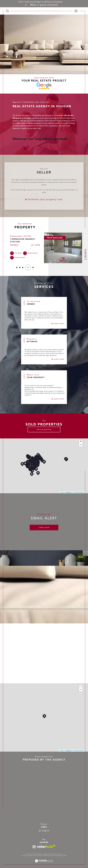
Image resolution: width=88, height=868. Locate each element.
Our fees (24, 853)
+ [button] (81, 439)
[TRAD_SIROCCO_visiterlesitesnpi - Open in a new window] (34, 845)
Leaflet (62, 490)
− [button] (81, 443)
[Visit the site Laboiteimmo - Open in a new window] (44, 861)
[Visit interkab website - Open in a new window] (46, 844)
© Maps (68, 490)
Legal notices (37, 853)
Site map (30, 853)
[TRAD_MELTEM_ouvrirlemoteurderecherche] (7, 11)
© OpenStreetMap (78, 490)
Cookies (65, 853)
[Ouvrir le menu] (76, 11)
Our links (50, 853)
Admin (45, 853)
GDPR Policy (58, 853)
